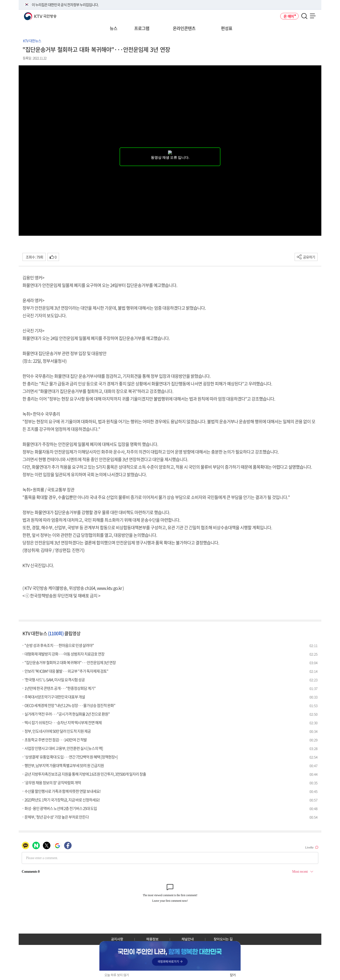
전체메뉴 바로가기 (0, 0)
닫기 (233, 975)
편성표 (227, 28)
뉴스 (114, 28)
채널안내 (188, 939)
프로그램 (142, 28)
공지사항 (117, 939)
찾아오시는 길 (223, 939)
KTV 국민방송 (33, 14)
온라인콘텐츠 (184, 28)
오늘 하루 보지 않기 (117, 975)
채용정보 (152, 939)
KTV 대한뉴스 (32, 41)
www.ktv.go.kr (109, 588)
